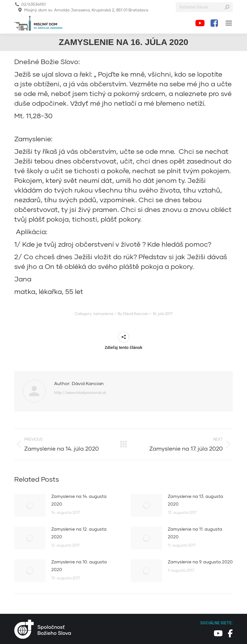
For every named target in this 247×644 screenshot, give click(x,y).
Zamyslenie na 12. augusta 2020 (79, 533)
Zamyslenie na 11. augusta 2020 (195, 533)
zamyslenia (103, 314)
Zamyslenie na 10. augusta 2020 (79, 566)
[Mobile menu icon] (229, 23)
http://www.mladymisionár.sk (80, 392)
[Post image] (30, 505)
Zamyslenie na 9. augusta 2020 (200, 562)
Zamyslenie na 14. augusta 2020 (79, 500)
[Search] (204, 7)
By (133, 314)
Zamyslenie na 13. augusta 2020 (195, 500)
